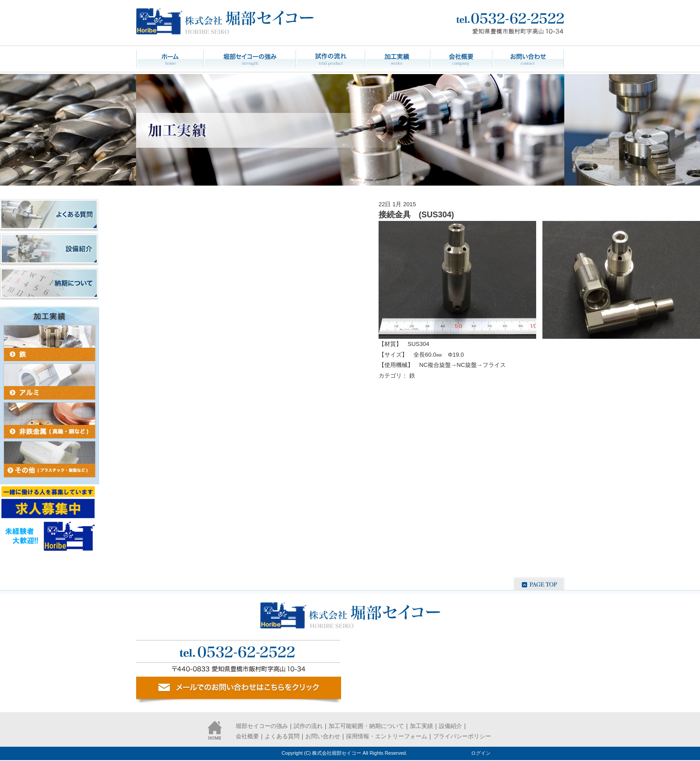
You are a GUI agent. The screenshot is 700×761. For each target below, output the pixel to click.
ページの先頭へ (539, 584)
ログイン (481, 753)
